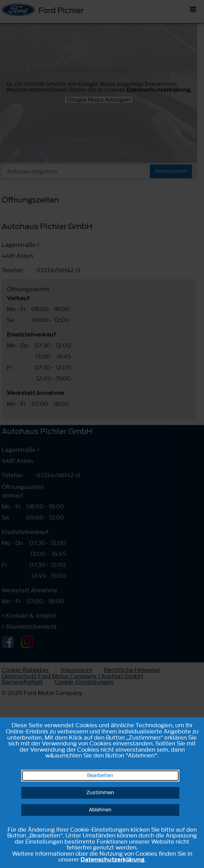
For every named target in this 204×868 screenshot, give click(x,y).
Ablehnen (100, 810)
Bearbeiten (100, 775)
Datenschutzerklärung (112, 859)
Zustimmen (100, 793)
